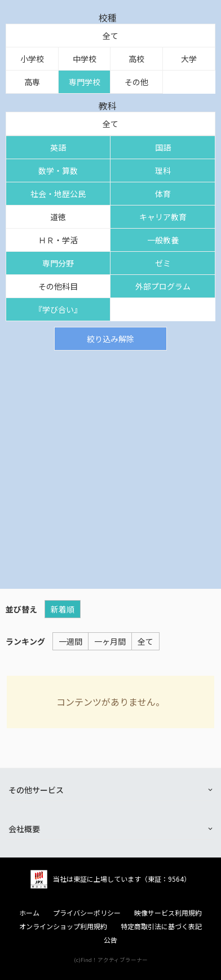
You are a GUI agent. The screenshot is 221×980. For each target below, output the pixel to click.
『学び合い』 (58, 309)
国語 (163, 147)
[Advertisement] (111, 467)
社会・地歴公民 (58, 194)
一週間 (70, 641)
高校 (136, 59)
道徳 (58, 217)
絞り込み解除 (111, 339)
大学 (189, 59)
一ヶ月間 (110, 641)
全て (111, 36)
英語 (58, 147)
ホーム (29, 913)
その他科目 (58, 286)
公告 (111, 940)
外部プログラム (163, 286)
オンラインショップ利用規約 (63, 926)
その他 (136, 82)
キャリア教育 (163, 217)
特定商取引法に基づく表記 (161, 926)
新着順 (63, 609)
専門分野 (58, 263)
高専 (32, 82)
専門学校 (85, 82)
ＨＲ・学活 (58, 240)
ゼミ (163, 263)
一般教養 (163, 240)
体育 (163, 194)
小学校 (32, 59)
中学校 (85, 59)
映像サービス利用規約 (168, 913)
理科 (163, 170)
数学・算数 (58, 170)
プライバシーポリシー (87, 913)
